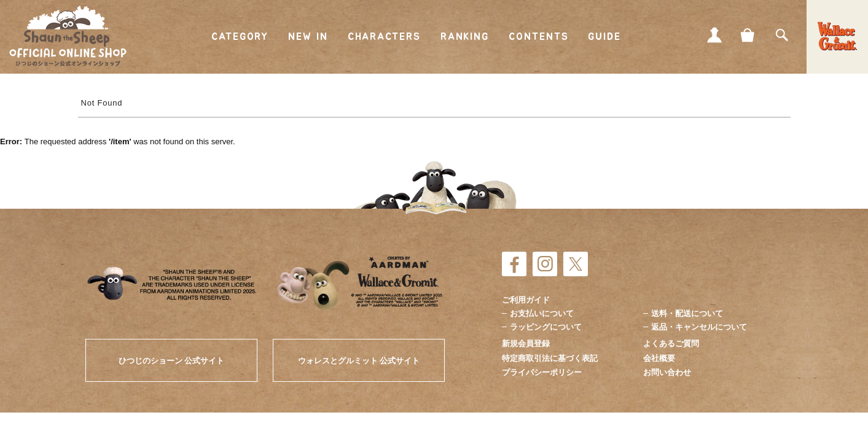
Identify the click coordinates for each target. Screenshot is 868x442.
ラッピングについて (546, 327)
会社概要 (659, 358)
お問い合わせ (667, 372)
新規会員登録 (526, 343)
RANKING (465, 37)
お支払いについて (542, 313)
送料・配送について (687, 313)
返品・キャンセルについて (699, 327)
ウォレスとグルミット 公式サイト (359, 361)
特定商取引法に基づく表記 (550, 358)
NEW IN (308, 37)
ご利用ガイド (526, 300)
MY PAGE (714, 35)
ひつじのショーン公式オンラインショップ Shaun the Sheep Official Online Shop (68, 36)
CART (748, 35)
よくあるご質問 (671, 343)
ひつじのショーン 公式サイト (172, 361)
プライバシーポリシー (542, 372)
